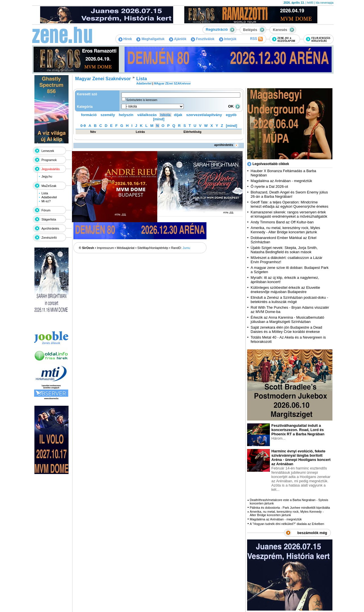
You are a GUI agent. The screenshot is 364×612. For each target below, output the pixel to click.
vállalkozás (147, 115)
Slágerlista (49, 219)
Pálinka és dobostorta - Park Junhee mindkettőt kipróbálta (290, 508)
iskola (165, 115)
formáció (89, 115)
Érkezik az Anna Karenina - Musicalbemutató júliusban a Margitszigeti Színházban (287, 320)
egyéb (231, 115)
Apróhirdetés (50, 228)
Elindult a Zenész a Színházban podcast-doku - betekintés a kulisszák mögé (289, 300)
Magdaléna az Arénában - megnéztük (281, 181)
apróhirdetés (227, 145)
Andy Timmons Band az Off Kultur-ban (282, 222)
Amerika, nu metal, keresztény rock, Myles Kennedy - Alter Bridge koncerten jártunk (285, 230)
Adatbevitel (49, 197)
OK (234, 106)
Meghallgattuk (150, 39)
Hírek (125, 39)
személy (108, 115)
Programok (49, 160)
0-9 (83, 126)
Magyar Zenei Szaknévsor (103, 79)
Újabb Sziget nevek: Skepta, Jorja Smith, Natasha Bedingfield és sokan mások (284, 250)
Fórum (46, 210)
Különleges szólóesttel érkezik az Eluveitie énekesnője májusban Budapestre (285, 290)
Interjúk (228, 39)
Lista (45, 193)
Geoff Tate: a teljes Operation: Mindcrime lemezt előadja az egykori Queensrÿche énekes (289, 204)
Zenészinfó (49, 238)
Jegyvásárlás (51, 169)
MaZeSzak (49, 186)
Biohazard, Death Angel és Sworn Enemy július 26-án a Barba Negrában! (289, 194)
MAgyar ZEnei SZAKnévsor (172, 84)
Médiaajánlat (126, 248)
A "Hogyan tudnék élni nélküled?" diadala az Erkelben (287, 524)
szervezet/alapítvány (204, 115)
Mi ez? (46, 201)
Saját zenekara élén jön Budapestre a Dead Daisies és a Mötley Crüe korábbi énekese (286, 329)
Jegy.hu (47, 176)
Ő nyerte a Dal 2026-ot (269, 187)
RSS (256, 39)
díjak (178, 115)
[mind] (159, 119)
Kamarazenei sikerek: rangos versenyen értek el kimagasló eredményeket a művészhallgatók (289, 214)
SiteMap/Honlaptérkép (153, 248)
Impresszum (106, 248)
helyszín (126, 115)
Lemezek (48, 151)
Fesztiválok (203, 39)
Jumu (186, 248)
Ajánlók (178, 39)
